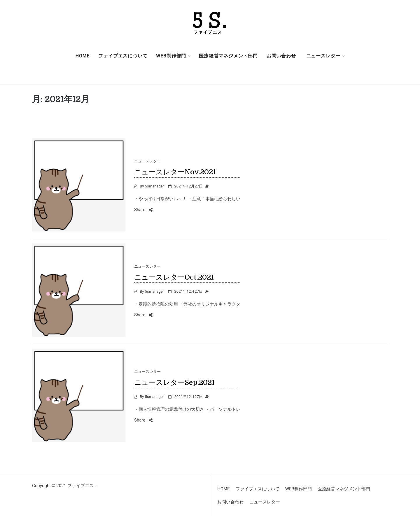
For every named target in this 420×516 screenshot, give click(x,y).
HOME (83, 56)
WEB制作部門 (173, 56)
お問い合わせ (281, 56)
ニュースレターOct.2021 (174, 277)
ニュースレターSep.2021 (174, 382)
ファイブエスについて (123, 56)
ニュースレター (325, 56)
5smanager (154, 186)
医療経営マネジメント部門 (228, 56)
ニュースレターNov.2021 (175, 172)
